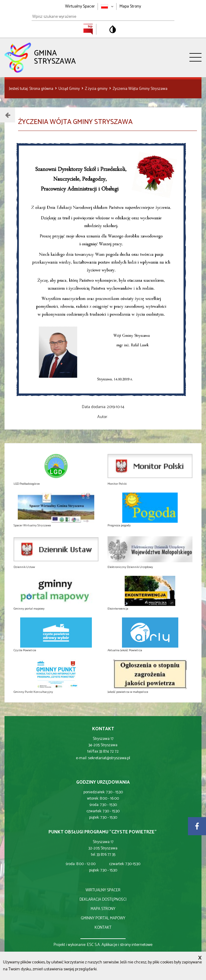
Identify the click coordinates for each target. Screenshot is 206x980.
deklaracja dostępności (103, 900)
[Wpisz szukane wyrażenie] (103, 17)
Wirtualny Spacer (80, 6)
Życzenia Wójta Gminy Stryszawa (140, 89)
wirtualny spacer (103, 890)
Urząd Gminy (70, 89)
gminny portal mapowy (103, 918)
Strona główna (42, 89)
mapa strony (103, 909)
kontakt (103, 928)
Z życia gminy (97, 89)
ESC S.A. (94, 945)
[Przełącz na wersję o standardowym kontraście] (113, 29)
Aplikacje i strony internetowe (127, 945)
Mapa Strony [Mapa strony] (130, 6)
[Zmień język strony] (107, 6)
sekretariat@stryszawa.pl (109, 758)
